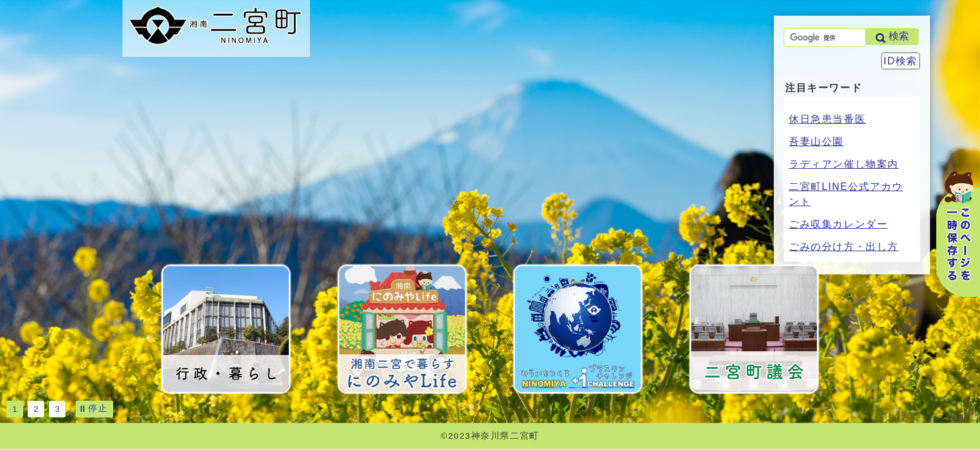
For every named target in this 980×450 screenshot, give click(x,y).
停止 (98, 408)
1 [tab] (15, 409)
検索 (899, 36)
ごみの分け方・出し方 (844, 247)
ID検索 (901, 61)
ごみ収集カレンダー (838, 224)
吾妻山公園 (816, 142)
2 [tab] (36, 409)
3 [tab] (57, 409)
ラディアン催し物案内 (844, 164)
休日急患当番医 (827, 119)
